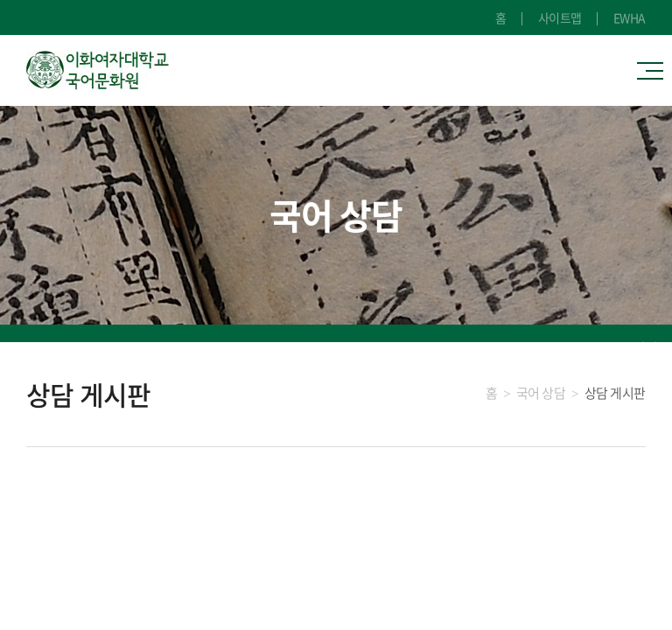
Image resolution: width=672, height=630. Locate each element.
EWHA (630, 17)
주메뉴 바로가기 (0, 0)
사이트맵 (560, 17)
